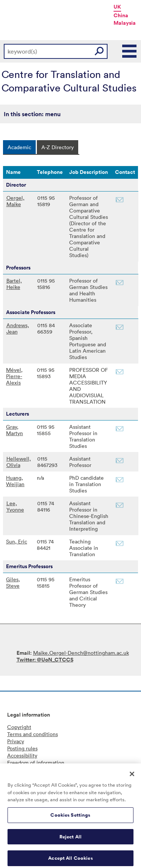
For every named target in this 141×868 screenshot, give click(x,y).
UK (117, 7)
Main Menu (130, 51)
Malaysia (125, 23)
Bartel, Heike (14, 284)
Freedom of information (36, 762)
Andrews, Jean (18, 328)
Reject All (70, 840)
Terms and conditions (33, 734)
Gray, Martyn (14, 430)
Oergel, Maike (15, 201)
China (121, 15)
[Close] (132, 777)
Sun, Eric (17, 541)
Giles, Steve (13, 582)
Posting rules (22, 748)
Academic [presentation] (19, 147)
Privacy (16, 741)
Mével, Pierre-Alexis (14, 376)
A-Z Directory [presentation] (58, 147)
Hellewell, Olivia (19, 462)
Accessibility (22, 755)
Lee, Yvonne (15, 506)
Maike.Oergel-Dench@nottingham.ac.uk (81, 653)
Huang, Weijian (15, 481)
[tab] (19, 147)
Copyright (19, 727)
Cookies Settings (70, 818)
